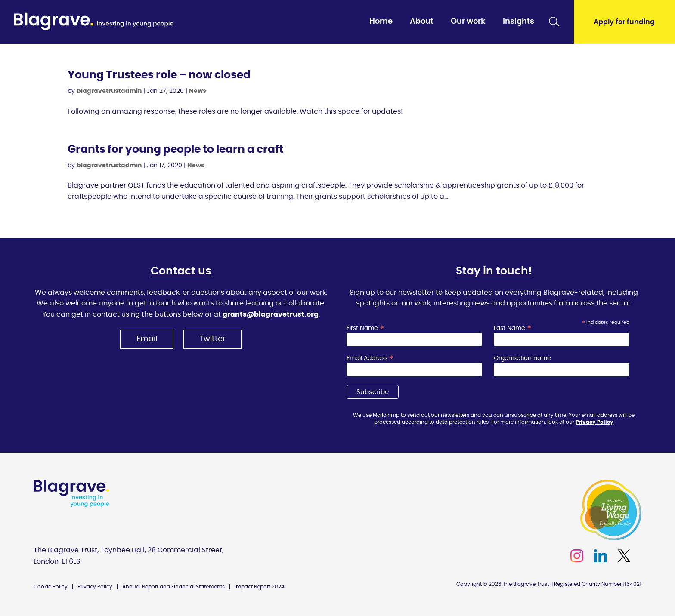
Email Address (370, 358)
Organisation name (522, 358)
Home (381, 22)
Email (147, 339)
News (198, 91)
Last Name (512, 328)
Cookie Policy (51, 587)
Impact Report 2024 (260, 587)
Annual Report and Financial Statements (173, 587)
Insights (519, 22)
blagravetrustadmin (109, 91)
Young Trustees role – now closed (159, 75)
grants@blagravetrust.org (271, 314)
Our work (468, 22)
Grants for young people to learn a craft (175, 149)
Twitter (212, 339)
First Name (365, 328)
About (422, 22)
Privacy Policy (594, 422)
